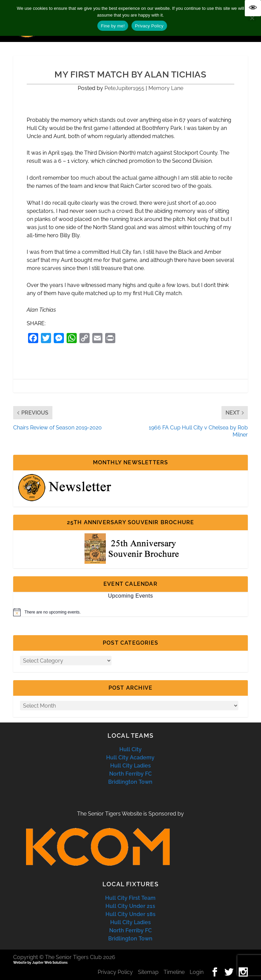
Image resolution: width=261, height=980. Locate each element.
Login (197, 972)
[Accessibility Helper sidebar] (253, 8)
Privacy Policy (115, 972)
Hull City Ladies (130, 766)
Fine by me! (113, 26)
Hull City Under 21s (130, 906)
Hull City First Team (130, 898)
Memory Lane (166, 88)
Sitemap (148, 972)
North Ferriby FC (130, 774)
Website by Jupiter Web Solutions (40, 963)
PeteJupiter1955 (124, 88)
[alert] (131, 612)
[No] (252, 18)
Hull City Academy (130, 758)
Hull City (130, 749)
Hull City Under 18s (130, 914)
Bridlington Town (130, 782)
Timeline (174, 972)
